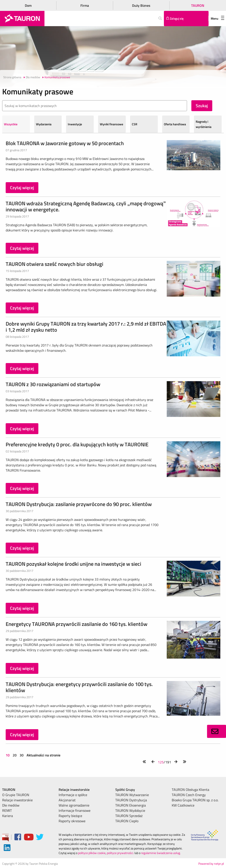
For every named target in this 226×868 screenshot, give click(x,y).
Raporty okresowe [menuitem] (72, 821)
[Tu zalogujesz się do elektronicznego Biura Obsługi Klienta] (186, 19)
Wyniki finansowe (111, 124)
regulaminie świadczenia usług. (161, 853)
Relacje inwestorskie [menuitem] (17, 800)
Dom (28, 5)
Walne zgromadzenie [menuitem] (74, 805)
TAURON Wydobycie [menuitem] (130, 810)
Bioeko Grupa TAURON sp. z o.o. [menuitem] (195, 800)
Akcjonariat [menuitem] (67, 800)
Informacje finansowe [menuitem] (75, 810)
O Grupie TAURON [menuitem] (16, 795)
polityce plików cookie (92, 853)
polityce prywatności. (120, 853)
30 (22, 755)
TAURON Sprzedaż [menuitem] (129, 816)
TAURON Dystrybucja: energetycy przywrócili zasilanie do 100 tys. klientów (79, 687)
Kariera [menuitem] (8, 816)
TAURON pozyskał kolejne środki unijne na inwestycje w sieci (73, 564)
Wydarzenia (44, 124)
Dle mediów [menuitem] (11, 805)
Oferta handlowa (175, 124)
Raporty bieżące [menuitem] (70, 816)
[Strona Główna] (22, 19)
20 (15, 755)
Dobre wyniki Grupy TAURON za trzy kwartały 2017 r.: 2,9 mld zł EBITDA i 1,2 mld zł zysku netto (86, 327)
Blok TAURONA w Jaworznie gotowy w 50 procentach (65, 143)
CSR (135, 124)
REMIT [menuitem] (7, 810)
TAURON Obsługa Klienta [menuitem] (190, 790)
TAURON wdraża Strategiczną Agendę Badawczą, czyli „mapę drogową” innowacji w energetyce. (86, 206)
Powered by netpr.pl (211, 864)
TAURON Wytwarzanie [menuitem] (132, 795)
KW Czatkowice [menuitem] (183, 805)
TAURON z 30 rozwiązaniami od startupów (53, 384)
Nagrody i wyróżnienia (204, 124)
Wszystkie (11, 124)
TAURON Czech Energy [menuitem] (189, 795)
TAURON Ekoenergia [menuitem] (131, 805)
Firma (85, 5)
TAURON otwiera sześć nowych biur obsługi (54, 264)
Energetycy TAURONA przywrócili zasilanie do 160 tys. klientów (76, 624)
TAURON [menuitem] (9, 790)
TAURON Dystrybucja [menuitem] (131, 800)
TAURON (198, 5)
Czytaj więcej (22, 188)
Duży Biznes (141, 5)
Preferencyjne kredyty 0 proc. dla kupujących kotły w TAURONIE (77, 444)
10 (8, 755)
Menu (218, 18)
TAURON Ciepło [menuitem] (127, 821)
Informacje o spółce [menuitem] (73, 795)
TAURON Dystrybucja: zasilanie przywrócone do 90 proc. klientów (79, 504)
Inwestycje (75, 124)
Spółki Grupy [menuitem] (125, 790)
